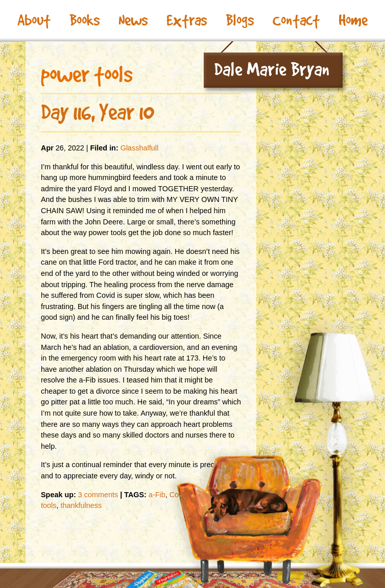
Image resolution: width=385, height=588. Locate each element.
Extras (187, 20)
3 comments (98, 495)
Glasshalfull (139, 148)
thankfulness (81, 505)
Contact (296, 20)
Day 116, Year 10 (98, 112)
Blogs (240, 20)
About (34, 20)
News (133, 20)
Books (85, 20)
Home (353, 20)
